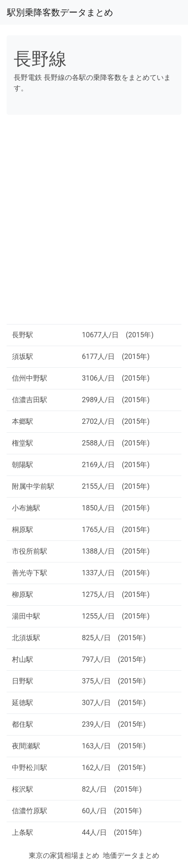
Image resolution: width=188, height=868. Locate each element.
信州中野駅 (30, 378)
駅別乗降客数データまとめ (60, 12)
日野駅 (23, 681)
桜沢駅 (23, 789)
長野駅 (23, 335)
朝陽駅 (23, 465)
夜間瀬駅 (26, 746)
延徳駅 (23, 703)
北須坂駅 (26, 638)
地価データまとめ (131, 855)
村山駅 (23, 659)
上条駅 (23, 832)
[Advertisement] (94, 223)
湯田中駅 (26, 616)
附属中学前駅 (33, 486)
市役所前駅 (30, 551)
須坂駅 (23, 357)
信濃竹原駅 (30, 811)
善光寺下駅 (30, 573)
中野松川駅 (30, 768)
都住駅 (23, 724)
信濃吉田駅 (30, 400)
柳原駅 (23, 594)
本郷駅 (23, 421)
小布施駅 (26, 508)
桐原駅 (23, 530)
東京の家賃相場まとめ (64, 855)
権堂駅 (23, 443)
